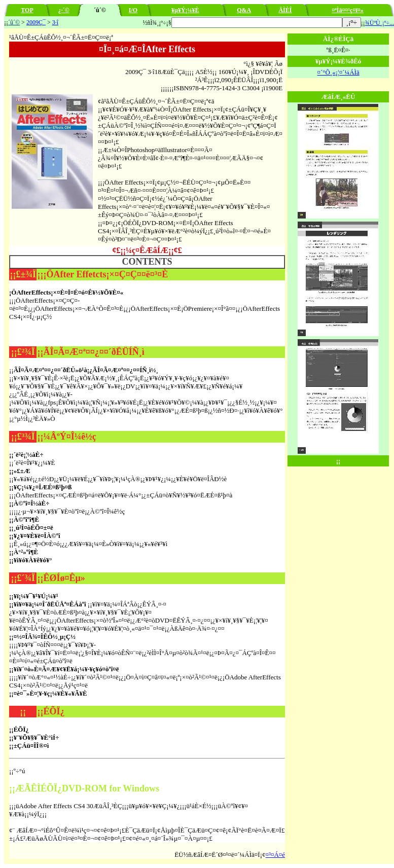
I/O (133, 10)
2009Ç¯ (36, 22)
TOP (27, 10)
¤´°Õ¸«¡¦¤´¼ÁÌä (338, 72)
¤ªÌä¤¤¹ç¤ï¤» (348, 10)
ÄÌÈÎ (285, 10)
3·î (55, 22)
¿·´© (64, 10)
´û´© (14, 22)
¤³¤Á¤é (276, 855)
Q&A (244, 10)
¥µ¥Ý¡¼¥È (185, 10)
